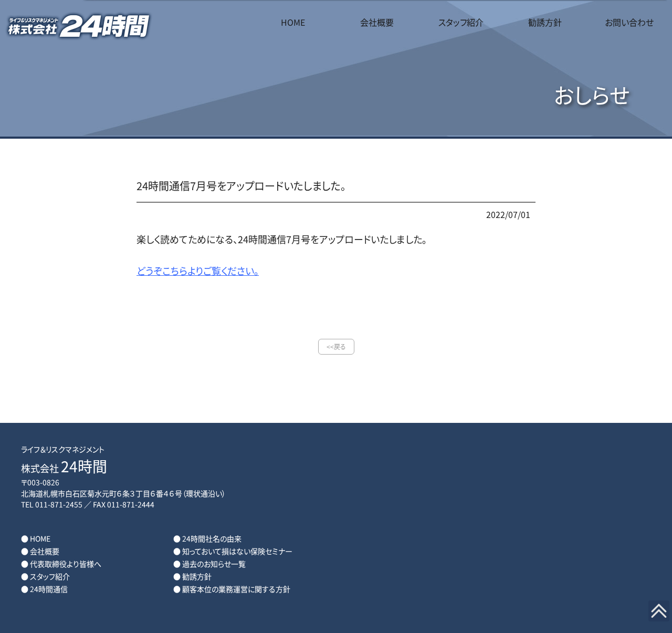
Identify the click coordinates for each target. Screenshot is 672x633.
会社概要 (377, 22)
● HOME (36, 538)
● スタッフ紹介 (45, 576)
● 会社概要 (40, 551)
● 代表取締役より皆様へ (61, 564)
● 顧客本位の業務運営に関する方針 (232, 589)
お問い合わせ (629, 22)
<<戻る (336, 346)
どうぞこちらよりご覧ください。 (198, 271)
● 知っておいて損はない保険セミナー (233, 551)
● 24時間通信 (44, 589)
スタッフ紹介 (461, 22)
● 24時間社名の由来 (207, 538)
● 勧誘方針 (192, 576)
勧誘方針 (545, 22)
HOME (293, 22)
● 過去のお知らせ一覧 (209, 564)
